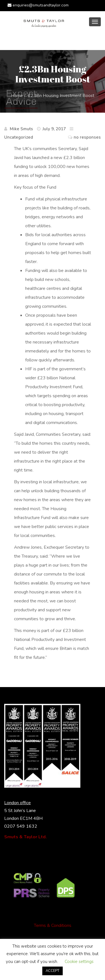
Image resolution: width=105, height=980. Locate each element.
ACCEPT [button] (53, 971)
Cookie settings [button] (79, 962)
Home (17, 96)
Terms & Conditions (53, 925)
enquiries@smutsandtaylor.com (38, 5)
